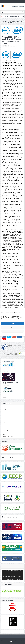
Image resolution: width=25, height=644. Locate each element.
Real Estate (5, 427)
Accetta (13, 324)
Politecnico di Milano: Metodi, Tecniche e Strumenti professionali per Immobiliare (14, 347)
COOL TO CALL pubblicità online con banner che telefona (10, 354)
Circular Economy (6, 407)
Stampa (17, 49)
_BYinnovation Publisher (8, 437)
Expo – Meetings (6, 415)
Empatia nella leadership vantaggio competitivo (10, 383)
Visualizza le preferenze (12, 331)
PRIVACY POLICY (16, 334)
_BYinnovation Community (8, 435)
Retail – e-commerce (7, 429)
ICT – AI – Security (6, 421)
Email (21, 49)
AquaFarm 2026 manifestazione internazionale (12, 396)
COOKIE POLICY (9, 334)
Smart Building (6, 431)
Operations (5, 425)
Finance (5, 417)
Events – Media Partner (8, 413)
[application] (13, 575)
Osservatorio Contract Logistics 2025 (10, 370)
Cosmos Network (13, 641)
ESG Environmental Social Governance (10, 47)
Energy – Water (6, 409)
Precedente (11, 344)
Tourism (5, 433)
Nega (13, 327)
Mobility (5, 423)
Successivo (15, 352)
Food (4, 419)
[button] (23, 310)
